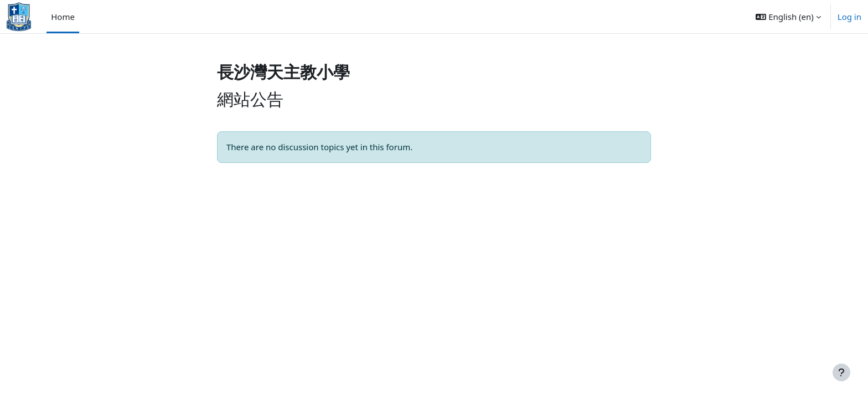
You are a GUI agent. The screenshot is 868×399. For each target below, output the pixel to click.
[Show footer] (841, 372)
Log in (849, 17)
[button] (788, 17)
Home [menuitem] (63, 17)
